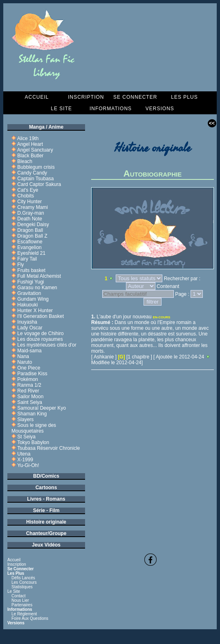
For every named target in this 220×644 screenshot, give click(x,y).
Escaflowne (30, 242)
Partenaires (22, 605)
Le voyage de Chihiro (40, 333)
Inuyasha (27, 322)
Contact (18, 596)
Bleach (25, 161)
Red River (28, 391)
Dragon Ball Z (32, 236)
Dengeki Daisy (33, 224)
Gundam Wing (33, 299)
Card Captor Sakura (39, 184)
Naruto (25, 362)
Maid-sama (29, 351)
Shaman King (32, 414)
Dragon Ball (30, 230)
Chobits (26, 196)
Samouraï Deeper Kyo (42, 408)
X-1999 (25, 460)
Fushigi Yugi (30, 282)
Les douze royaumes (40, 339)
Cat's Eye (28, 190)
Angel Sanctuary (35, 150)
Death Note (30, 219)
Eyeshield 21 (31, 253)
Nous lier (20, 600)
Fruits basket (31, 270)
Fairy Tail (27, 259)
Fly (20, 265)
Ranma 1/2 (29, 385)
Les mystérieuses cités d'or (47, 345)
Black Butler (30, 156)
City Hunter (29, 202)
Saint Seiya (30, 402)
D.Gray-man (30, 213)
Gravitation (29, 293)
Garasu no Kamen (37, 288)
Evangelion (29, 247)
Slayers (25, 420)
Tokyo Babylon (33, 442)
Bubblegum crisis (36, 167)
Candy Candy (32, 173)
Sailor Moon (30, 397)
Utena (24, 454)
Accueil (37, 97)
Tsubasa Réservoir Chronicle (48, 448)
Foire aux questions (30, 618)
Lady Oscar (30, 328)
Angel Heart (30, 144)
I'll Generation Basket (40, 316)
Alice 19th (28, 138)
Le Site (61, 109)
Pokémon (28, 379)
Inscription (86, 97)
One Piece (29, 368)
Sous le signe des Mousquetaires (34, 428)
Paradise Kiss (32, 374)
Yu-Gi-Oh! (28, 465)
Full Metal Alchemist (39, 276)
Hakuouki (27, 305)
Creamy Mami (33, 207)
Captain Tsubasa (35, 179)
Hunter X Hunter (35, 311)
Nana (23, 356)
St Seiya (26, 437)
